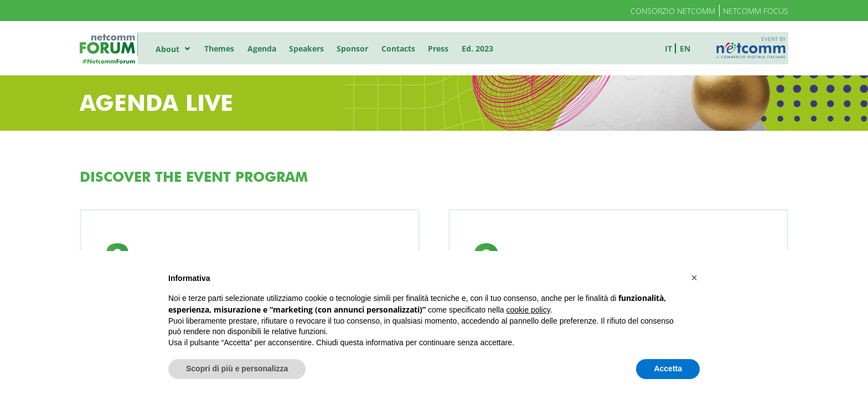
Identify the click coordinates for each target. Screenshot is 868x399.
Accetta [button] (668, 369)
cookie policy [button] (528, 310)
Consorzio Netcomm (673, 11)
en (688, 48)
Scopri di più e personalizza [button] (237, 369)
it (671, 48)
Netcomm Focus (756, 11)
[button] (694, 278)
